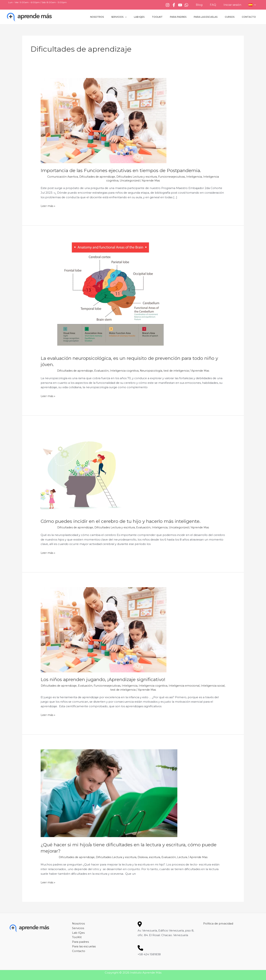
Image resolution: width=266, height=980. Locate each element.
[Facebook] (181, 5)
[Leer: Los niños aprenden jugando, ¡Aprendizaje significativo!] (104, 629)
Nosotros (119, 17)
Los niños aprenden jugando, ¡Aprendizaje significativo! (107, 679)
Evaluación (100, 371)
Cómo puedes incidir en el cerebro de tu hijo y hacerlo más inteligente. (125, 521)
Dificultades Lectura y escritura (137, 177)
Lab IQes (155, 17)
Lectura (185, 857)
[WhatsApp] (194, 5)
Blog (206, 5)
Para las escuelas (213, 17)
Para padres (189, 17)
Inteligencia (198, 177)
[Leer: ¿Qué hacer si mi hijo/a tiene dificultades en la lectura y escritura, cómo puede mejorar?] (109, 793)
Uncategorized (129, 180)
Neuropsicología (152, 371)
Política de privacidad (218, 923)
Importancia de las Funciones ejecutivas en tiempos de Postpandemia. (125, 170)
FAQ (218, 5)
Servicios (138, 17)
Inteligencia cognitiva (124, 371)
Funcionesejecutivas (174, 177)
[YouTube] (187, 5)
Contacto (250, 17)
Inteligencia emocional (191, 686)
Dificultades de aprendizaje (95, 177)
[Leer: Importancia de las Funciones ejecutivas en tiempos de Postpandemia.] (104, 120)
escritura (156, 857)
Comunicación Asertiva (59, 177)
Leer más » (48, 206)
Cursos (234, 17)
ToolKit (170, 17)
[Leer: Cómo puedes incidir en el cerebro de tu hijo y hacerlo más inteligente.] (82, 472)
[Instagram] (175, 5)
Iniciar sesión (235, 5)
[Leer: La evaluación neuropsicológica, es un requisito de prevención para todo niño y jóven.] (112, 295)
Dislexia (143, 857)
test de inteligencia (178, 371)
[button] (255, 5)
